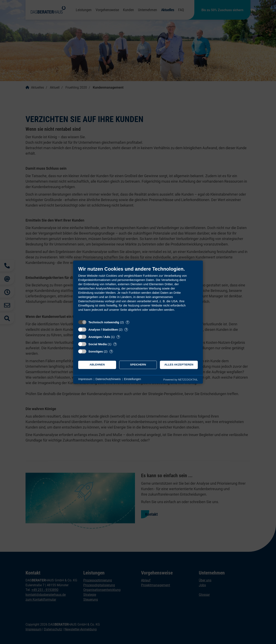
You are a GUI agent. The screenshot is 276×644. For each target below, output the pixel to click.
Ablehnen (97, 365)
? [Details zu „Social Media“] (115, 344)
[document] (138, 292)
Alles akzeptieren (179, 365)
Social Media (98, 344)
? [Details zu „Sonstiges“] (111, 351)
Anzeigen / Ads (99, 337)
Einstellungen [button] (133, 379)
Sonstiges (96, 351)
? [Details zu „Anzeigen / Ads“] (118, 337)
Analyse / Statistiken (103, 330)
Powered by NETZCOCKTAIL (181, 380)
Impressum (85, 379)
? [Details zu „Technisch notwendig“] (127, 322)
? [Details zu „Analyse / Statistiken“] (126, 330)
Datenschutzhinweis (108, 379)
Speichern (138, 365)
